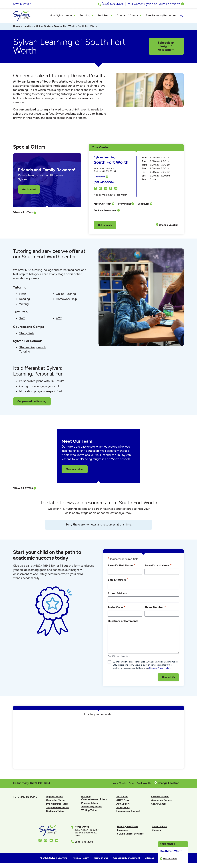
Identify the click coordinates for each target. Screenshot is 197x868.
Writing (24, 304)
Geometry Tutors (56, 801)
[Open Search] (181, 16)
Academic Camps (161, 801)
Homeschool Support (128, 811)
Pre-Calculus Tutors (57, 804)
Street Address (117, 594)
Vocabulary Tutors (92, 807)
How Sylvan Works (128, 827)
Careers (156, 830)
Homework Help (66, 299)
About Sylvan (159, 827)
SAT (22, 319)
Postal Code (117, 608)
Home (16, 27)
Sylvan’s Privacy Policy (160, 668)
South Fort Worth (171, 851)
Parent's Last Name (158, 566)
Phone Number (155, 608)
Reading (25, 299)
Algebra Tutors (54, 797)
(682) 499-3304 (104, 183)
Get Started (29, 190)
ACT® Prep (123, 801)
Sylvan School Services (130, 834)
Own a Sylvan (22, 4)
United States (44, 27)
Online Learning (160, 797)
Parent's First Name (121, 566)
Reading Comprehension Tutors (94, 798)
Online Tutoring (66, 294)
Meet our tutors (75, 469)
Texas (57, 27)
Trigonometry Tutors (58, 808)
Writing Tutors (89, 811)
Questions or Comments (123, 621)
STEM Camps (159, 804)
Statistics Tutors (55, 811)
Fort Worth (69, 27)
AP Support (123, 804)
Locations (28, 27)
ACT (59, 319)
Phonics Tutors (89, 803)
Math (23, 294)
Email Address (118, 580)
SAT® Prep (122, 797)
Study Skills (27, 333)
